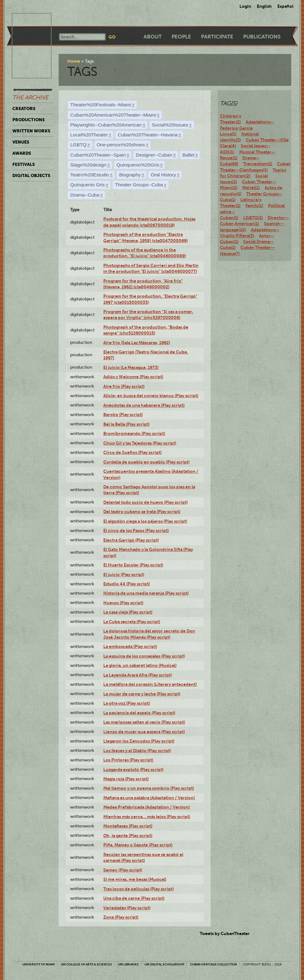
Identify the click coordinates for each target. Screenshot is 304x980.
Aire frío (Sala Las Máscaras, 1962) (137, 343)
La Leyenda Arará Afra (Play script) (138, 675)
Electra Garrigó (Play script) (131, 540)
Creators (24, 109)
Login (245, 6)
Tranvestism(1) (258, 164)
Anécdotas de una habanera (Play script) (144, 405)
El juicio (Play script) (124, 574)
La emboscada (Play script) (130, 646)
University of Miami (39, 964)
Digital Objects (31, 175)
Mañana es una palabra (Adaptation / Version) (149, 798)
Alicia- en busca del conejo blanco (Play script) (151, 396)
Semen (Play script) (123, 870)
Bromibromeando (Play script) (134, 433)
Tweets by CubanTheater (225, 933)
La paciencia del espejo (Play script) (139, 713)
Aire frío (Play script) (124, 386)
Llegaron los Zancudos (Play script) (139, 741)
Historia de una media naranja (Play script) (146, 593)
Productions (29, 120)
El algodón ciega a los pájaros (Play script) (145, 521)
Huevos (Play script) (123, 603)
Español (285, 6)
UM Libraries (128, 964)
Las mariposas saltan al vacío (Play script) (144, 722)
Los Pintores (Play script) (128, 760)
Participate (217, 37)
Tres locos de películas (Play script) (139, 889)
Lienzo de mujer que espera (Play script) (144, 732)
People (181, 37)
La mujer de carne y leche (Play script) (142, 694)
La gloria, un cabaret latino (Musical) (140, 665)
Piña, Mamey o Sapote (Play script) (138, 845)
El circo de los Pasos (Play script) (136, 530)
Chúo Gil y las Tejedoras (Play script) (140, 443)
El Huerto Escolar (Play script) (133, 565)
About (153, 37)
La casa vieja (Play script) (128, 612)
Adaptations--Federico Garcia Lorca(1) (247, 128)
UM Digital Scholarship (164, 964)
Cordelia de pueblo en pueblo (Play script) (146, 462)
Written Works (31, 131)
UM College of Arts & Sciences (86, 964)
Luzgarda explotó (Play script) (133, 769)
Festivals (24, 164)
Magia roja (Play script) (126, 779)
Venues (21, 142)
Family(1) (254, 206)
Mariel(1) (251, 188)
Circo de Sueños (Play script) (132, 452)
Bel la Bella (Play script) (126, 424)
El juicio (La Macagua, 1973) (131, 367)
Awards (22, 153)
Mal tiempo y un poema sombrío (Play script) (149, 788)
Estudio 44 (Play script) (127, 584)
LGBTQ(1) (253, 218)
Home (74, 61)
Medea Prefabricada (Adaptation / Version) (147, 807)
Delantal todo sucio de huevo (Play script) (145, 502)
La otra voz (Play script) (127, 703)
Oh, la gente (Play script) (128, 836)
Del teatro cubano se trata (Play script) (142, 512)
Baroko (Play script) (123, 415)
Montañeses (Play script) (128, 826)
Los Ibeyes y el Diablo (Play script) (137, 751)
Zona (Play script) (121, 917)
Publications (262, 37)
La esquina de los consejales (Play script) (144, 656)
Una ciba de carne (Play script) (134, 898)
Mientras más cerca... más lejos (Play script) (147, 817)
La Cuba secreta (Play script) (132, 622)
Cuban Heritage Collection (214, 964)
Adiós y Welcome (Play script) (133, 377)
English (264, 6)
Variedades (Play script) (127, 908)
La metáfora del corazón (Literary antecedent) (150, 684)
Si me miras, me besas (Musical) (135, 879)
